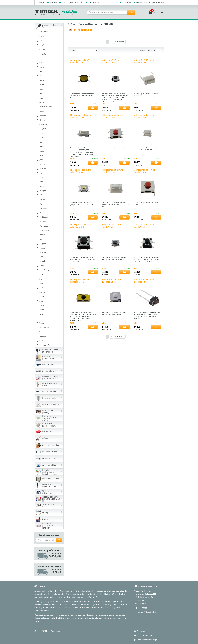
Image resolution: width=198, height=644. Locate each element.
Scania (49, 279)
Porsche (49, 252)
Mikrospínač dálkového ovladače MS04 (81, 116)
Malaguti (49, 191)
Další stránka (120, 42)
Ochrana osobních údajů (146, 640)
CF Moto (49, 54)
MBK (49, 204)
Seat (49, 283)
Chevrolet (49, 124)
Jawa (49, 155)
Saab (49, 274)
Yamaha (49, 336)
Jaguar (49, 151)
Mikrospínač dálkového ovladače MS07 (81, 171)
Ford (49, 98)
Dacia (49, 67)
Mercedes (49, 208)
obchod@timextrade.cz (147, 612)
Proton (49, 257)
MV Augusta (49, 230)
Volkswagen (49, 327)
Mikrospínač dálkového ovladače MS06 (144, 116)
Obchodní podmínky (144, 635)
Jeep (49, 160)
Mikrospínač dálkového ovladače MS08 (112, 171)
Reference (140, 631)
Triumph (49, 314)
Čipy (49, 341)
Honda (49, 111)
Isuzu (49, 142)
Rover (49, 266)
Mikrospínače (49, 345)
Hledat (131, 12)
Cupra (49, 63)
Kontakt (52, 2)
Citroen (49, 58)
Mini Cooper (49, 217)
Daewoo (49, 71)
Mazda (49, 199)
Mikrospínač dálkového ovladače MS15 (144, 226)
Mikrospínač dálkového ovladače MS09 (144, 171)
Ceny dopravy (66, 2)
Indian (49, 133)
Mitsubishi (49, 222)
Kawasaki (49, 164)
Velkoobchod (93, 2)
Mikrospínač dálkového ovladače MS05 (112, 116)
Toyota (49, 310)
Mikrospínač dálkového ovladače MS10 (81, 226)
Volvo (49, 332)
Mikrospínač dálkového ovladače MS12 (112, 281)
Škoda (49, 305)
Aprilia (49, 36)
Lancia (49, 182)
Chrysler (49, 129)
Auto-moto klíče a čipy (88, 24)
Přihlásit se (126, 2)
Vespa (49, 323)
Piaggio (49, 248)
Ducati (49, 89)
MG (49, 213)
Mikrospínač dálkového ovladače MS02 (112, 61)
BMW (49, 45)
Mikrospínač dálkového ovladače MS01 (81, 61)
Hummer (49, 116)
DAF (49, 76)
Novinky (40, 2)
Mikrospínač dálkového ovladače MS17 (144, 281)
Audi (49, 41)
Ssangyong (49, 292)
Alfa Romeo (49, 32)
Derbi (49, 85)
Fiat (49, 94)
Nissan (49, 235)
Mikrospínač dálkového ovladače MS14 (112, 226)
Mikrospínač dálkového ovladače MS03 (144, 61)
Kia (49, 173)
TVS (49, 319)
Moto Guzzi (49, 226)
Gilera (49, 102)
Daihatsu (49, 80)
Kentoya (49, 169)
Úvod (73, 24)
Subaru (49, 297)
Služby (79, 2)
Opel (49, 239)
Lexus (49, 186)
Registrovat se (142, 2)
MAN (49, 195)
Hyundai (49, 120)
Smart (49, 288)
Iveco (49, 147)
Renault (49, 261)
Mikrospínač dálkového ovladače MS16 (81, 281)
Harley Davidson (49, 107)
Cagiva (49, 49)
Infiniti (49, 138)
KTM (49, 177)
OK (59, 540)
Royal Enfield (49, 270)
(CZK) (159, 2)
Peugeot (49, 244)
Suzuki (49, 301)
